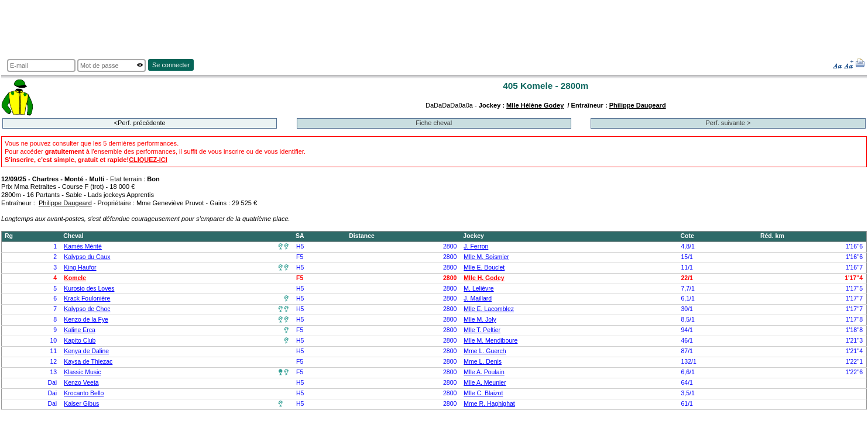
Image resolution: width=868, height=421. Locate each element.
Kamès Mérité (83, 246)
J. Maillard (478, 299)
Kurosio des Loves (89, 289)
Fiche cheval (434, 123)
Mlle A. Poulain (484, 372)
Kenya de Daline (86, 351)
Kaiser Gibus (81, 404)
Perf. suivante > (728, 123)
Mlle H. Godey (484, 278)
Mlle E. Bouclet (484, 268)
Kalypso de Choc (87, 309)
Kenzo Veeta (81, 383)
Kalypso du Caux (87, 257)
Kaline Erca (80, 330)
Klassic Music (83, 372)
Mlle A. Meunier (485, 383)
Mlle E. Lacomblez (489, 309)
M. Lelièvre (478, 289)
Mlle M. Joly (480, 320)
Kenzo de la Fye (86, 320)
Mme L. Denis (483, 362)
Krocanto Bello (84, 393)
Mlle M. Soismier (486, 257)
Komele (75, 278)
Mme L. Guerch (485, 351)
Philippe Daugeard (638, 105)
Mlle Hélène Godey (535, 105)
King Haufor (80, 268)
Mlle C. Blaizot (483, 393)
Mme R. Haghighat (489, 404)
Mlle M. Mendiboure (490, 341)
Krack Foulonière (87, 299)
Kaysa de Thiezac (88, 362)
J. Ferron (476, 246)
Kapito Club (80, 341)
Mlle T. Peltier (482, 330)
